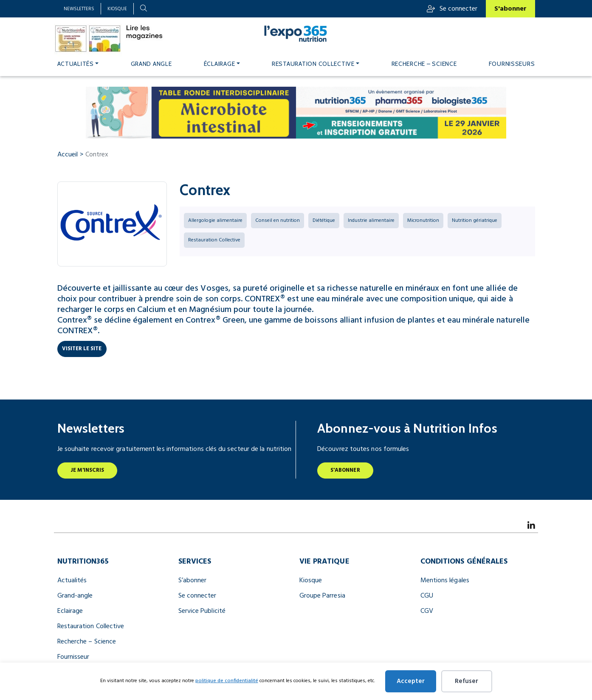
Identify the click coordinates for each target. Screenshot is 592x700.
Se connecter (452, 9)
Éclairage (220, 64)
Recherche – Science (424, 64)
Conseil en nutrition (278, 221)
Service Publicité (202, 611)
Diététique (324, 221)
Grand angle (151, 64)
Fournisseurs (512, 64)
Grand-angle (75, 596)
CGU (427, 596)
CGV (427, 611)
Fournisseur (73, 657)
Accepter (411, 681)
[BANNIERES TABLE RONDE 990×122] (296, 113)
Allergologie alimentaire (215, 221)
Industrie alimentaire (371, 221)
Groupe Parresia (322, 596)
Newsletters (79, 9)
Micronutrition (423, 221)
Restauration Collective (313, 64)
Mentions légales (445, 581)
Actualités (76, 64)
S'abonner (510, 9)
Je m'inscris (87, 470)
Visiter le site (82, 349)
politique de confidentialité (227, 681)
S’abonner (193, 581)
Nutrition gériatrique (475, 221)
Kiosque (117, 9)
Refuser (467, 681)
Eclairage (70, 611)
